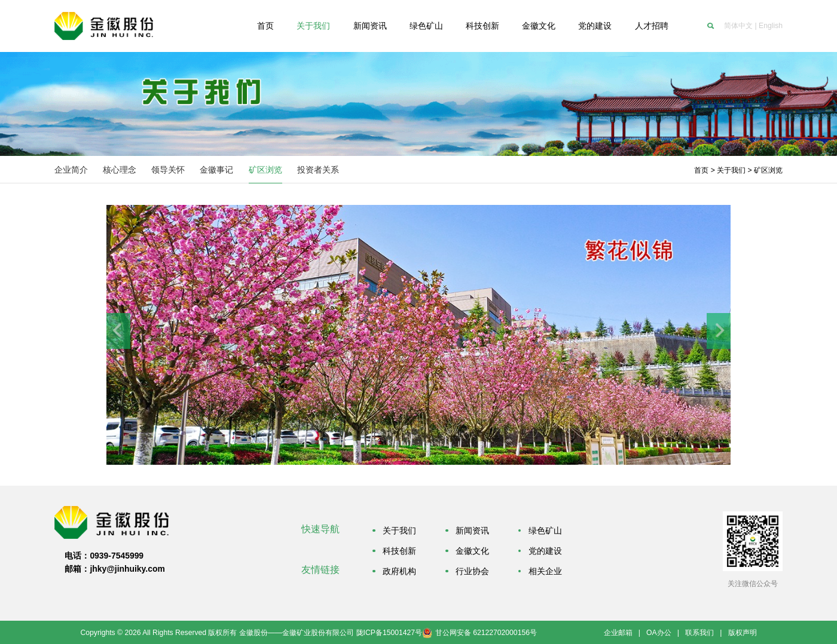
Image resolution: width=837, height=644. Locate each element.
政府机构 (399, 571)
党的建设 (545, 551)
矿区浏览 (265, 170)
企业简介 (71, 170)
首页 (701, 170)
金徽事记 (216, 170)
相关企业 (545, 571)
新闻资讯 (472, 530)
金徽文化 (472, 551)
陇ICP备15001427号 (389, 633)
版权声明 (743, 633)
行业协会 (472, 571)
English (771, 26)
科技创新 (399, 551)
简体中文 (738, 26)
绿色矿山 (545, 530)
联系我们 (699, 633)
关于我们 (731, 170)
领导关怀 (168, 170)
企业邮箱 (618, 633)
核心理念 (120, 170)
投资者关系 (318, 170)
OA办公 (659, 633)
